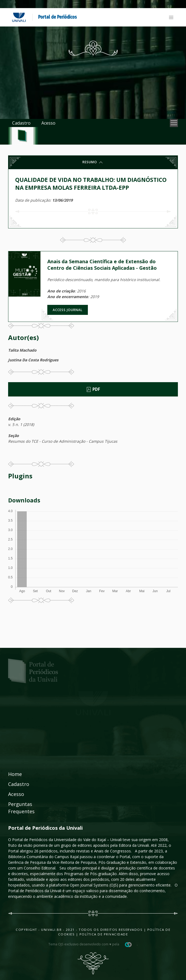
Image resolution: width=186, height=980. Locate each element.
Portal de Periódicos (57, 17)
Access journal (68, 310)
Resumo (93, 162)
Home (15, 774)
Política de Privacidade (104, 934)
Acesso (48, 123)
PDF (93, 389)
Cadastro (21, 123)
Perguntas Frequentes (21, 808)
